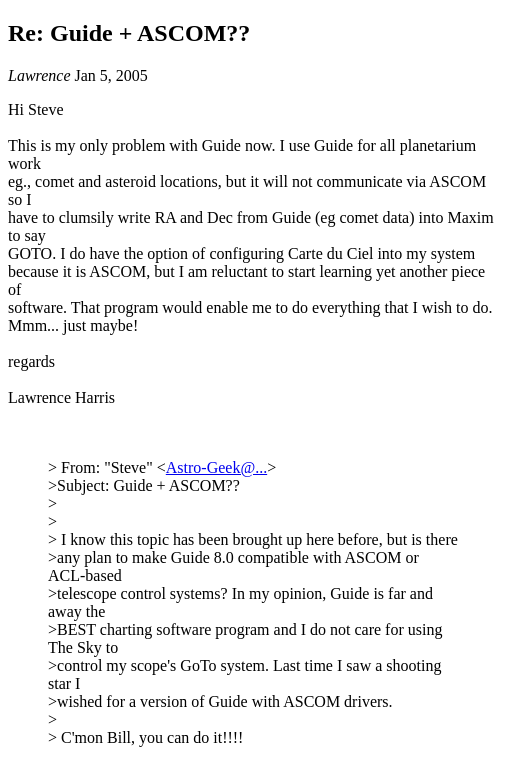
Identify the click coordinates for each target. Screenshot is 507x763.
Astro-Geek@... (216, 467)
